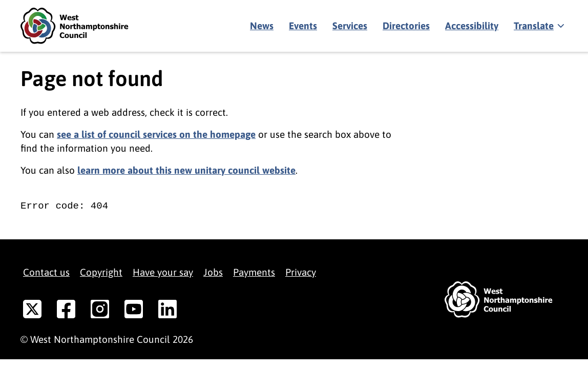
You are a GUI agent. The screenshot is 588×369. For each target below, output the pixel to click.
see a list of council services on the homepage (156, 134)
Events (303, 26)
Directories (406, 26)
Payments (254, 272)
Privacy (301, 272)
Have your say (163, 272)
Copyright (101, 272)
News (262, 26)
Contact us (46, 272)
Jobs (213, 272)
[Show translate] (538, 26)
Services (350, 26)
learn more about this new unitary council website (186, 170)
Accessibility (472, 26)
